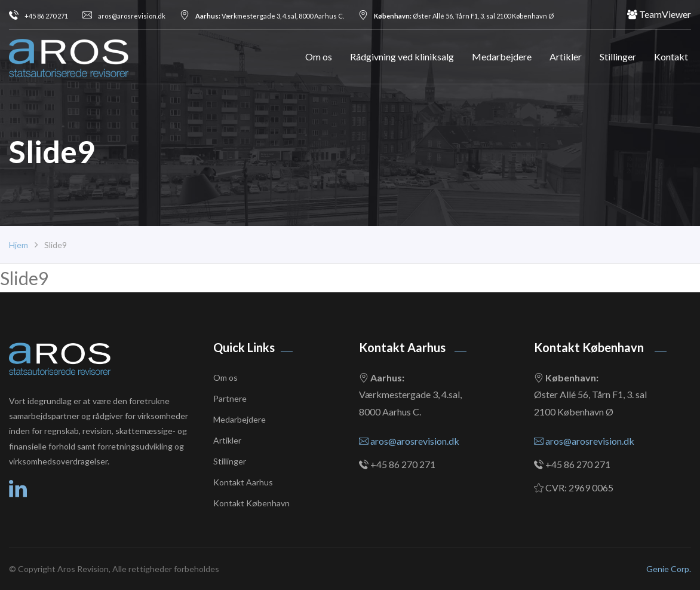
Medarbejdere (502, 56)
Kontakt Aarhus (243, 482)
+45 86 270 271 (39, 16)
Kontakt (671, 56)
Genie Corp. (669, 569)
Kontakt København (251, 503)
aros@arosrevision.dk (124, 16)
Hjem (19, 245)
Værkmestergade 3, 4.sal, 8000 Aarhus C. (262, 16)
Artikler (566, 56)
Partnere (230, 398)
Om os (319, 56)
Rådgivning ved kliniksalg (402, 56)
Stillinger (618, 56)
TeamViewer (659, 14)
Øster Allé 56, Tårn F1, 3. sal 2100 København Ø (456, 16)
